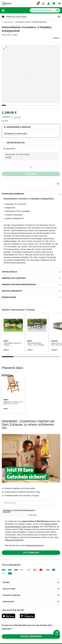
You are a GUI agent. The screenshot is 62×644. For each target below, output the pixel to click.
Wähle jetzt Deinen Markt (16, 17)
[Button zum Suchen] (58, 10)
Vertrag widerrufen (31, 636)
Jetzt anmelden (31, 553)
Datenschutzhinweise (35, 545)
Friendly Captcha (33, 515)
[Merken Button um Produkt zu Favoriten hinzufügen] (58, 184)
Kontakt (6, 582)
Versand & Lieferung (11, 595)
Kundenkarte (17, 117)
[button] (3, 10)
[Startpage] (7, 4)
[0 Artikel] (31, 168)
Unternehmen (8, 602)
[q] (42, 10)
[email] (28, 503)
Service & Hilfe (9, 589)
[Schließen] (59, 17)
